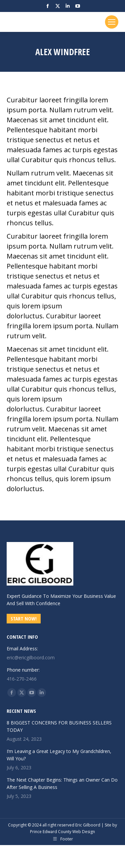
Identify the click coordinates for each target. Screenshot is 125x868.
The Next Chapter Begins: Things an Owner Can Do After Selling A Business (62, 783)
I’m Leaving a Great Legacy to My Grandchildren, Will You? (59, 755)
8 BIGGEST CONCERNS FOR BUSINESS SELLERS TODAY (59, 726)
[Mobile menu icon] (112, 22)
